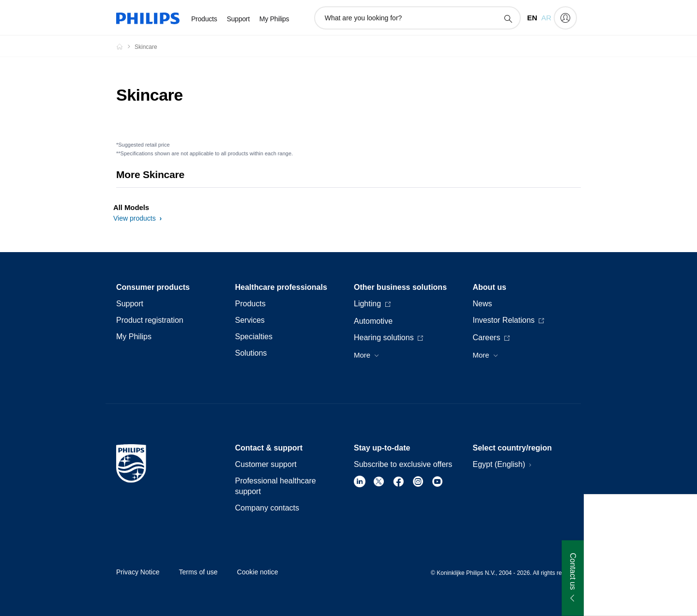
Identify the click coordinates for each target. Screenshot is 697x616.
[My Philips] (565, 18)
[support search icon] (508, 18)
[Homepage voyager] (125, 46)
